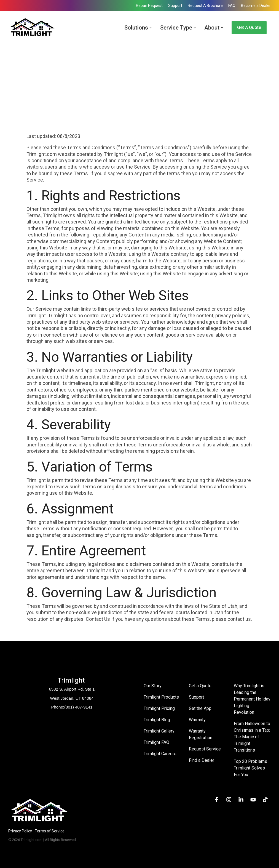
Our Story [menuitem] (153, 686)
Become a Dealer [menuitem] (256, 6)
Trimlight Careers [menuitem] (160, 754)
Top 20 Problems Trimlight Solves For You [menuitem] (251, 768)
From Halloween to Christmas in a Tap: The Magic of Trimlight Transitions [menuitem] (252, 737)
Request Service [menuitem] (205, 749)
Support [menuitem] (175, 6)
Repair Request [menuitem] (149, 6)
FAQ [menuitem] (232, 6)
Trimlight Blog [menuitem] (157, 720)
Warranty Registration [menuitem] (201, 734)
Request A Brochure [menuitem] (205, 6)
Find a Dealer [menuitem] (202, 760)
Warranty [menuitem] (197, 720)
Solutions (138, 28)
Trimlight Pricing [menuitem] (159, 708)
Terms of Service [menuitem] (50, 831)
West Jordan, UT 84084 (72, 698)
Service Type (178, 28)
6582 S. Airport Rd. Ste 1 (72, 689)
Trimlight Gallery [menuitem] (159, 731)
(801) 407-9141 (78, 707)
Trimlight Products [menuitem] (161, 697)
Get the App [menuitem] (200, 708)
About (214, 28)
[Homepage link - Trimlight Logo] (39, 822)
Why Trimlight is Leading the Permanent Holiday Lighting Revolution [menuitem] (252, 699)
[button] (217, 800)
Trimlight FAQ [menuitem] (156, 742)
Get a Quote (249, 27)
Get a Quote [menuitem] (200, 686)
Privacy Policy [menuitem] (20, 831)
